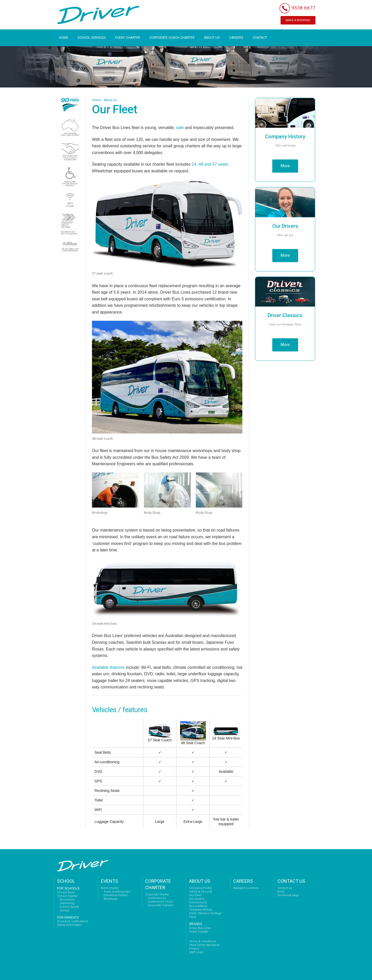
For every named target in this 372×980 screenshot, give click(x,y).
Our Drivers (197, 899)
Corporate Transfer (161, 905)
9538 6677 (303, 8)
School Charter (67, 896)
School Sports (69, 907)
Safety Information (70, 925)
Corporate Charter (157, 894)
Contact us (285, 888)
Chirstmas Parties (116, 895)
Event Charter (110, 888)
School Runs (66, 892)
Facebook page (288, 895)
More (285, 166)
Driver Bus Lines (200, 928)
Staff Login (196, 952)
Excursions (67, 900)
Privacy (194, 949)
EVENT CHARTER (128, 38)
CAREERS (236, 38)
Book (281, 892)
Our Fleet (195, 895)
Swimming (67, 903)
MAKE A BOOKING (298, 20)
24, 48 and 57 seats (210, 164)
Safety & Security (201, 892)
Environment (198, 902)
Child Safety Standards (204, 945)
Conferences (157, 898)
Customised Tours (160, 902)
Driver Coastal (198, 932)
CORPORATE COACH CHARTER (172, 38)
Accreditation (198, 906)
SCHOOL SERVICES (92, 38)
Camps (64, 910)
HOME (64, 38)
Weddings (111, 899)
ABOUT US (212, 38)
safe (180, 128)
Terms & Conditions (203, 941)
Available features (108, 667)
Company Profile (200, 888)
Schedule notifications (73, 921)
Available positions (246, 888)
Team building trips (117, 892)
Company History (201, 910)
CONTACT (260, 38)
